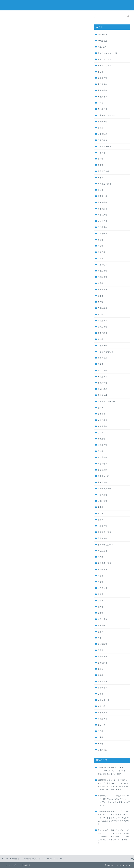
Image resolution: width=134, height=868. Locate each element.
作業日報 (102, 153)
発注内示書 (102, 495)
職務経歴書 (102, 551)
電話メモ (102, 725)
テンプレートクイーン (67, 5)
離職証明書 (102, 719)
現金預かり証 (103, 476)
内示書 (101, 178)
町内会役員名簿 (104, 489)
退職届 (101, 650)
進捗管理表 (102, 681)
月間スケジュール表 (106, 401)
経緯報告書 (102, 526)
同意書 (101, 246)
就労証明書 (102, 327)
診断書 (101, 601)
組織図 (101, 520)
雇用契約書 (102, 713)
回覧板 (101, 258)
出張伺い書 (12, 19)
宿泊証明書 (102, 321)
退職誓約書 (102, 663)
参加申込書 (102, 221)
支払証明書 (102, 377)
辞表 (100, 638)
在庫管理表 (102, 265)
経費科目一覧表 (104, 532)
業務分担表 (102, 420)
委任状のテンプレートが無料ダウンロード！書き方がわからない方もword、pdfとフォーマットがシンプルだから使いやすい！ (114, 801)
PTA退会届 (102, 41)
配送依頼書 (102, 688)
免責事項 (27, 865)
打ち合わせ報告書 (105, 352)
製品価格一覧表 (104, 563)
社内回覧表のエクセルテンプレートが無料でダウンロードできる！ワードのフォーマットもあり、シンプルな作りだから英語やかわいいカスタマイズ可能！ (113, 818)
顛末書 (101, 737)
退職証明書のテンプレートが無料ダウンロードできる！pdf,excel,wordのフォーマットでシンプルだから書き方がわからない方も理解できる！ (113, 785)
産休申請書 (102, 482)
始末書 (101, 296)
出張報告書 (102, 202)
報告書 (101, 283)
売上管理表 (102, 289)
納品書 (101, 513)
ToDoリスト (103, 47)
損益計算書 (102, 370)
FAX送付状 (102, 34)
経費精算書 (102, 538)
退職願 (101, 669)
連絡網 (101, 675)
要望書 (101, 576)
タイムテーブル (104, 59)
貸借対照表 (102, 619)
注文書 (101, 433)
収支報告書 (102, 234)
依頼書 (101, 159)
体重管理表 (102, 134)
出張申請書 (102, 209)
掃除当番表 (102, 358)
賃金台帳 (102, 625)
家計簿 (101, 314)
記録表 (101, 594)
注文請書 (102, 439)
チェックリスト (104, 66)
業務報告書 (102, 426)
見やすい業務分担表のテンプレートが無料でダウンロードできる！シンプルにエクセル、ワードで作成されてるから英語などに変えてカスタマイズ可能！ (113, 836)
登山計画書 (102, 501)
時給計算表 (102, 389)
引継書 (101, 339)
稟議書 (101, 507)
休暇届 (101, 103)
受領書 (101, 240)
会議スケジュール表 (106, 115)
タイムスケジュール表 (107, 53)
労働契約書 (102, 215)
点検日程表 (102, 464)
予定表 (101, 72)
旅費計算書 (102, 383)
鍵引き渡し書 (103, 700)
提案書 (101, 364)
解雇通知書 (102, 588)
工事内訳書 (102, 333)
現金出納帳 (102, 470)
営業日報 (102, 252)
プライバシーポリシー (13, 865)
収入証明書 (102, 227)
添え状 (101, 451)
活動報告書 (102, 445)
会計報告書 (102, 109)
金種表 (101, 694)
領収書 (101, 731)
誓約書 (101, 607)
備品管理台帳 (103, 171)
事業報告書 (102, 90)
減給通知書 (102, 457)
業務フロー (102, 414)
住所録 (101, 128)
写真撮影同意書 (104, 184)
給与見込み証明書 (105, 545)
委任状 (101, 302)
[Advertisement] (46, 48)
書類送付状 (102, 395)
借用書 (101, 165)
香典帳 (101, 744)
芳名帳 (101, 557)
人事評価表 (102, 97)
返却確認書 (102, 644)
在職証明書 (102, 277)
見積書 (101, 582)
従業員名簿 (102, 346)
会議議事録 (102, 122)
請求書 (101, 613)
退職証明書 (102, 656)
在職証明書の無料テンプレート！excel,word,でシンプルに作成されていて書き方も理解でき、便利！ (114, 771)
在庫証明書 (102, 271)
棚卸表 (101, 408)
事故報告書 (102, 84)
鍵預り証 (102, 706)
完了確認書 (102, 308)
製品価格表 (102, 569)
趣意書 (101, 632)
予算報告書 (102, 78)
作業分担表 (102, 140)
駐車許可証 (102, 750)
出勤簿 (101, 190)
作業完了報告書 (104, 146)
